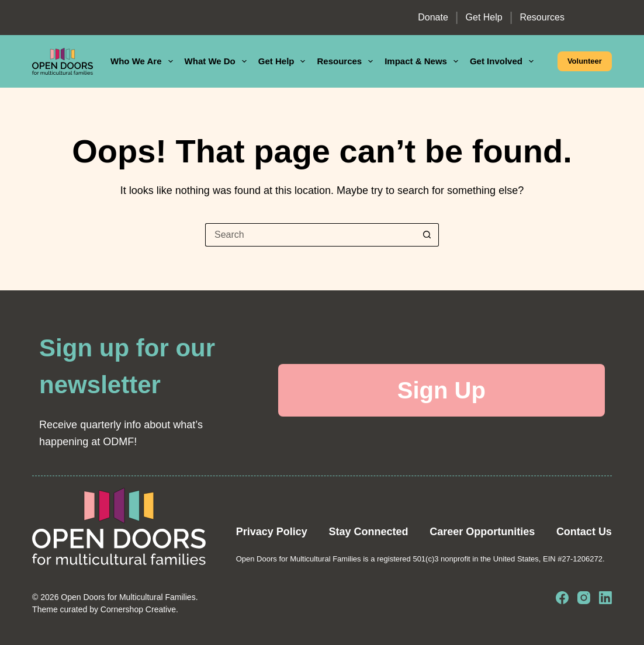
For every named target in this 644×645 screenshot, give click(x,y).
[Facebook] (562, 598)
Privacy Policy (272, 532)
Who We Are (144, 61)
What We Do (218, 61)
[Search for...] (310, 235)
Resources (542, 17)
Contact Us (584, 532)
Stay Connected (368, 532)
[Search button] (427, 235)
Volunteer (585, 61)
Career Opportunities (482, 532)
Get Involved (504, 61)
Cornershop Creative (138, 609)
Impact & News (424, 61)
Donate (433, 17)
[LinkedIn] (605, 598)
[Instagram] (584, 598)
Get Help (484, 17)
